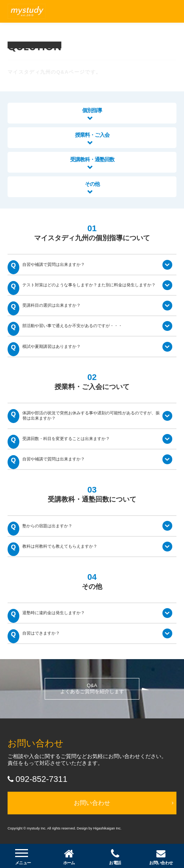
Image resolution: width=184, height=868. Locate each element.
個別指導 (92, 114)
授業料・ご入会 (92, 138)
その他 (92, 188)
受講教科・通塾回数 (92, 163)
